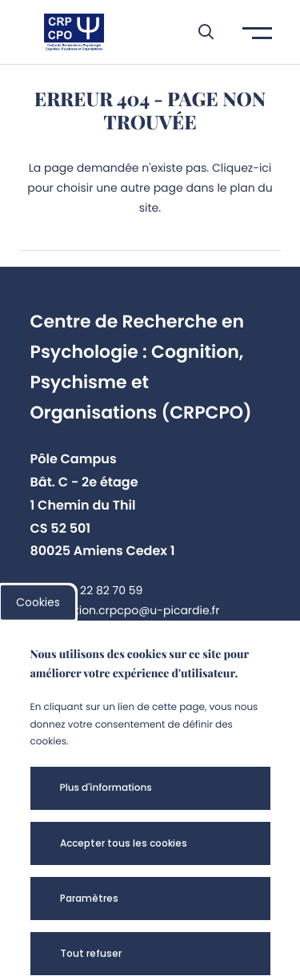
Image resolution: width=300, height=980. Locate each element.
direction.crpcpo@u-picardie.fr (133, 610)
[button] (198, 32)
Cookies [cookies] (38, 602)
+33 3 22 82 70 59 (94, 590)
